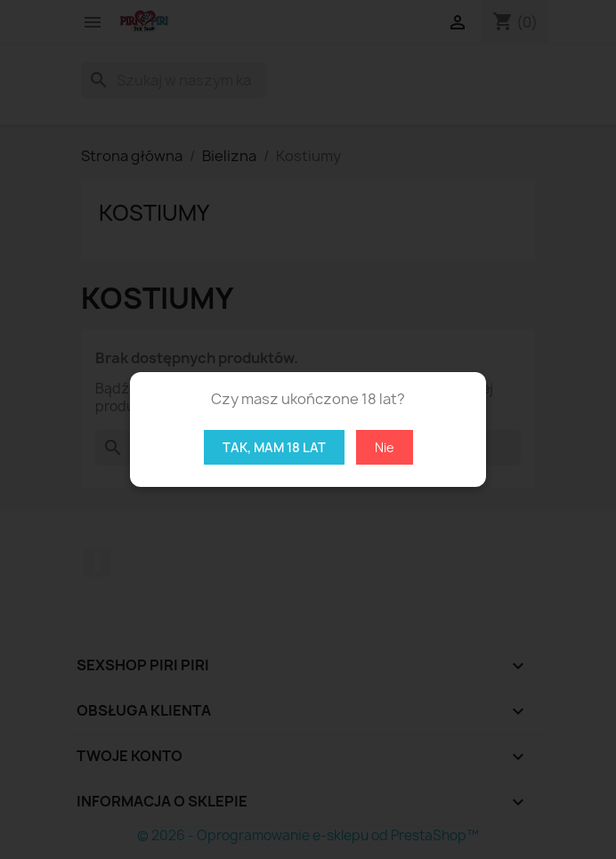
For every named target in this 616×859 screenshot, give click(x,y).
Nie (385, 447)
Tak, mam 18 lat (274, 447)
